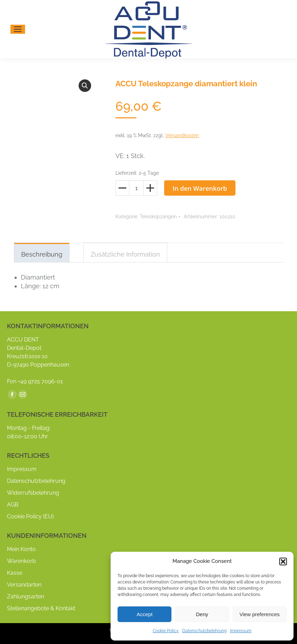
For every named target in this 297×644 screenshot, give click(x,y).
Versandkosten (182, 135)
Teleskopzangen (158, 217)
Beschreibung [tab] (42, 254)
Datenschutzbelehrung (204, 631)
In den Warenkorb (200, 188)
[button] (283, 561)
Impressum (241, 631)
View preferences (260, 614)
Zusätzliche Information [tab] (125, 254)
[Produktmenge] (136, 188)
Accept (145, 614)
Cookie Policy (166, 631)
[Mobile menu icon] (18, 29)
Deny (202, 614)
